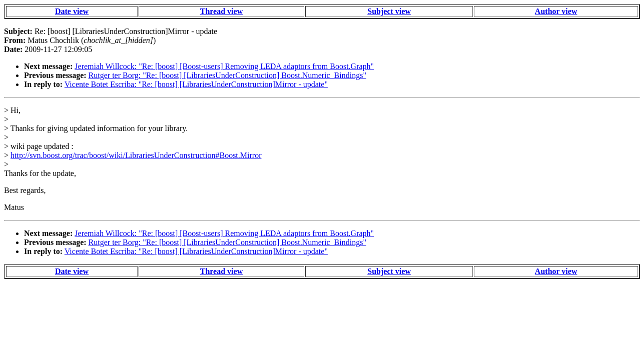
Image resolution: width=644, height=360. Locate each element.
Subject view (389, 11)
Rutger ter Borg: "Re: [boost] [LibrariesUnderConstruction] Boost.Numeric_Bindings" (227, 75)
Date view (72, 11)
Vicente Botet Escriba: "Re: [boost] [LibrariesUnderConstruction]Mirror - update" (196, 84)
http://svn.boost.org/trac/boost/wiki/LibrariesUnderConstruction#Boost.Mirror (136, 155)
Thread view (221, 11)
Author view (556, 11)
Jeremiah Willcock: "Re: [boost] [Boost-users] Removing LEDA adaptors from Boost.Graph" (224, 66)
